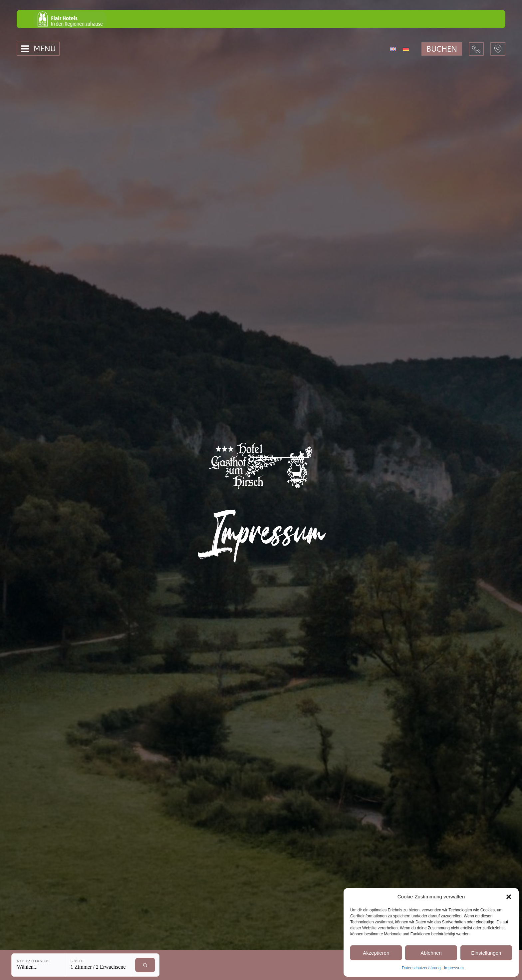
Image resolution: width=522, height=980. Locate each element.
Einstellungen (486, 953)
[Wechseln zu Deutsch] (406, 49)
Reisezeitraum (33, 961)
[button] (509, 897)
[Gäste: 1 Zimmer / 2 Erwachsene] (98, 965)
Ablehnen (431, 953)
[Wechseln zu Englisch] (393, 49)
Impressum (454, 968)
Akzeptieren (376, 953)
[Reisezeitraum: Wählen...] (38, 965)
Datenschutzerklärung (421, 968)
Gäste (77, 961)
